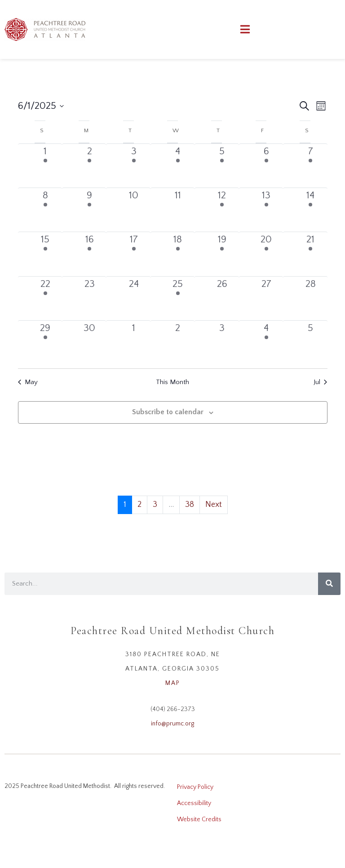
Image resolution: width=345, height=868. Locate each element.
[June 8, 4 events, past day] (45, 210)
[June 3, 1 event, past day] (133, 166)
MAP (173, 683)
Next (214, 505)
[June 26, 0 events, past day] (222, 298)
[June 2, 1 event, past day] (89, 166)
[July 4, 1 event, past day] (266, 342)
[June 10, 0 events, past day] (133, 210)
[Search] (329, 584)
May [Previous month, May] (28, 382)
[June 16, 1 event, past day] (89, 254)
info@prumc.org (172, 724)
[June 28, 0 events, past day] (310, 298)
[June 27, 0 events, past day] (266, 298)
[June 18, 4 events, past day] (178, 254)
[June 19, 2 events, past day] (222, 254)
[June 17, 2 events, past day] (133, 254)
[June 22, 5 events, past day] (45, 298)
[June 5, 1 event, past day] (222, 166)
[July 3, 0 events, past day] (222, 342)
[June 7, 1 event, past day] (310, 166)
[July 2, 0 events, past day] (178, 342)
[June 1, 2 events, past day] (45, 166)
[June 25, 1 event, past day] (178, 298)
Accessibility (194, 803)
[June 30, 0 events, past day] (89, 342)
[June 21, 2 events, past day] (310, 254)
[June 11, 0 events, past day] (178, 210)
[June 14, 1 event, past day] (310, 210)
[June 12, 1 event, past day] (222, 210)
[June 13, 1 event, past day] (266, 210)
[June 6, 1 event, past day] (266, 166)
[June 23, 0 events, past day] (89, 298)
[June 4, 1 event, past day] (178, 166)
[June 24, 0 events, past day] (133, 298)
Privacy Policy (195, 787)
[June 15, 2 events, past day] (45, 254)
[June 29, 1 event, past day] (45, 342)
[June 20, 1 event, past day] (266, 254)
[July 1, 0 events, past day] (133, 342)
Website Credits (199, 819)
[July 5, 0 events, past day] (310, 342)
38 (190, 505)
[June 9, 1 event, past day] (89, 210)
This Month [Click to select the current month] (172, 382)
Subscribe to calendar (168, 412)
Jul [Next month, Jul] (320, 382)
